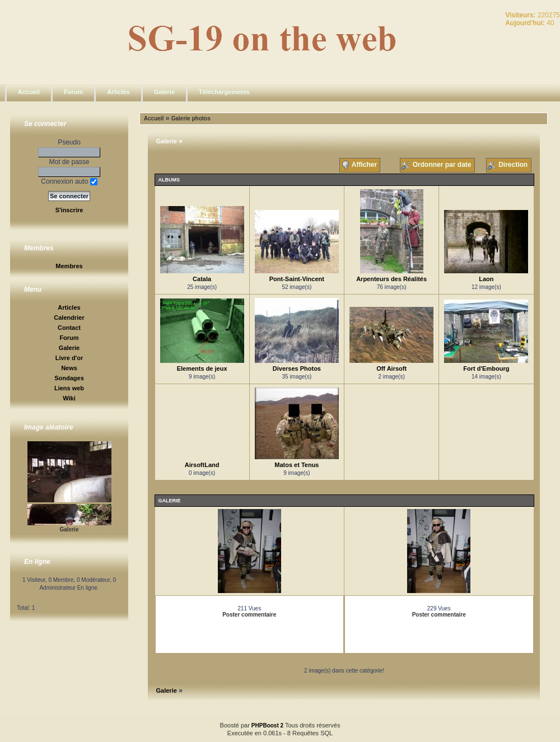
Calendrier (69, 318)
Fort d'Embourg (486, 368)
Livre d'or (69, 358)
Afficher (360, 165)
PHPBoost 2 (267, 725)
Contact (69, 328)
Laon (486, 279)
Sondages (69, 378)
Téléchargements (224, 92)
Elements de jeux (202, 368)
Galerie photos (191, 118)
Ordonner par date (437, 165)
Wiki (69, 398)
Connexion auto (69, 181)
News (69, 368)
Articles (118, 92)
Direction (509, 165)
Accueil (29, 92)
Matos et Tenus (297, 465)
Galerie (164, 92)
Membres (69, 266)
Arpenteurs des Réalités (391, 279)
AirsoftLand (202, 465)
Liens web (69, 388)
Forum (73, 92)
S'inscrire (69, 210)
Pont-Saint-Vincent (297, 279)
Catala (202, 279)
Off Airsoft (391, 368)
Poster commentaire (249, 615)
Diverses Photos (297, 368)
